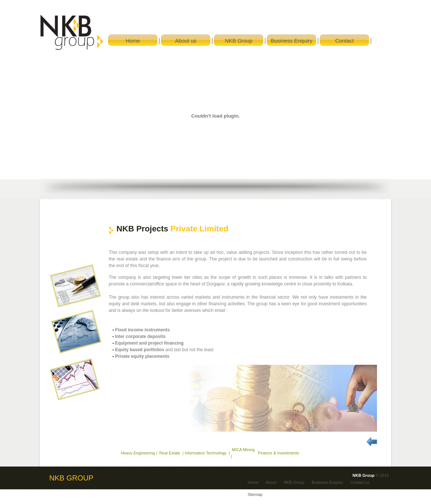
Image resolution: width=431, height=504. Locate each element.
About (271, 482)
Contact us (360, 482)
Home (253, 482)
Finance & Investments (279, 453)
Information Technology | (207, 453)
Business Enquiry (327, 482)
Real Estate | (171, 453)
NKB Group (294, 482)
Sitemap (255, 494)
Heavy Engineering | (139, 453)
